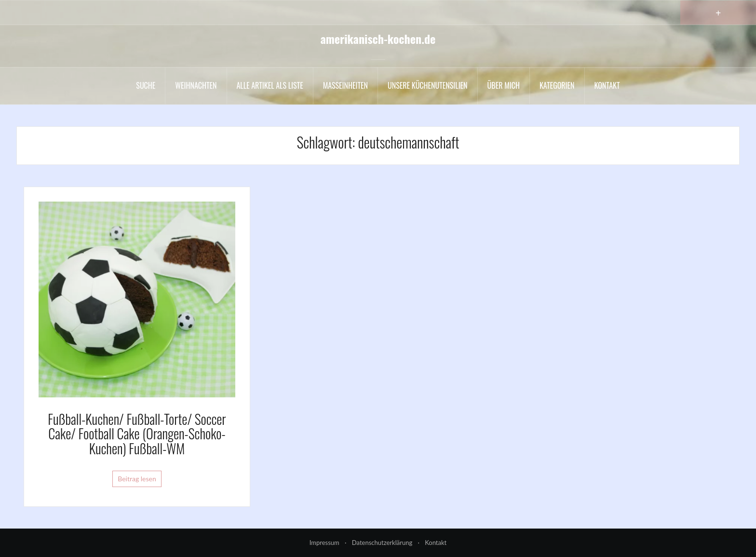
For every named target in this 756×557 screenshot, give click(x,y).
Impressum (324, 543)
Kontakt (607, 85)
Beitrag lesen (137, 479)
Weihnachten (196, 85)
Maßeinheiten (345, 85)
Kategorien (557, 85)
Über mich (504, 85)
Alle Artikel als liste (270, 85)
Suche (146, 85)
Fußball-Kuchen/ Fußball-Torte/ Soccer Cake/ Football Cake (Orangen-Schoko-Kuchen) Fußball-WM (137, 434)
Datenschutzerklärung (382, 543)
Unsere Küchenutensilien (428, 85)
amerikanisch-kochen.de (378, 39)
